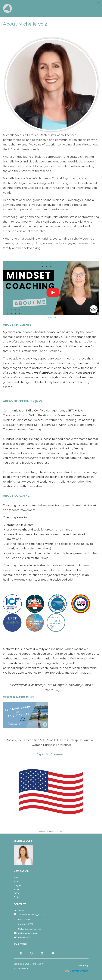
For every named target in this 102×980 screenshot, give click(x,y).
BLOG (16, 889)
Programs (18, 885)
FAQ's (16, 893)
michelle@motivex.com (26, 933)
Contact (17, 897)
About (16, 881)
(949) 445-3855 (22, 937)
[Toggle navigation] (98, 4)
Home (16, 878)
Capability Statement (51, 754)
